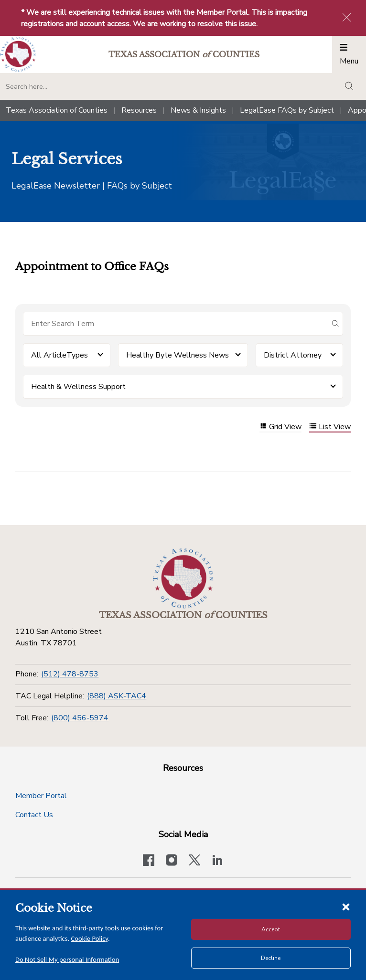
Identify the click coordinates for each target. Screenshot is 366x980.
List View (330, 427)
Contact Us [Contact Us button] (34, 815)
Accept (271, 929)
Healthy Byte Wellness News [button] (178, 355)
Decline (271, 958)
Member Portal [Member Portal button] (41, 796)
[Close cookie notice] (346, 906)
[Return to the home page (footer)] (183, 579)
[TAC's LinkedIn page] (217, 861)
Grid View (280, 427)
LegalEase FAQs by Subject (287, 110)
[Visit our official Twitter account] (194, 861)
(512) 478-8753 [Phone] (70, 674)
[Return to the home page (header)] (18, 55)
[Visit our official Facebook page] (149, 861)
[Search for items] (175, 324)
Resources (139, 110)
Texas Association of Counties (57, 110)
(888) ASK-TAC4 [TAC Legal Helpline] (117, 696)
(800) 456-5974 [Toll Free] (80, 718)
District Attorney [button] (293, 355)
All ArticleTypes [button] (59, 355)
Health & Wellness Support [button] (78, 387)
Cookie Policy (90, 938)
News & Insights (198, 110)
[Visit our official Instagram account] (172, 861)
